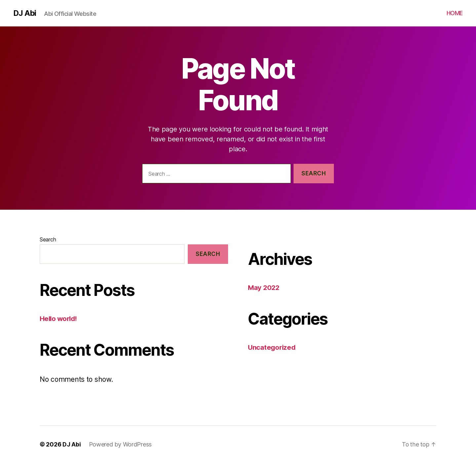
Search (48, 239)
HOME (455, 13)
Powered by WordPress (120, 444)
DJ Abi (25, 13)
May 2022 (264, 287)
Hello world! (59, 319)
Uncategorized (273, 347)
